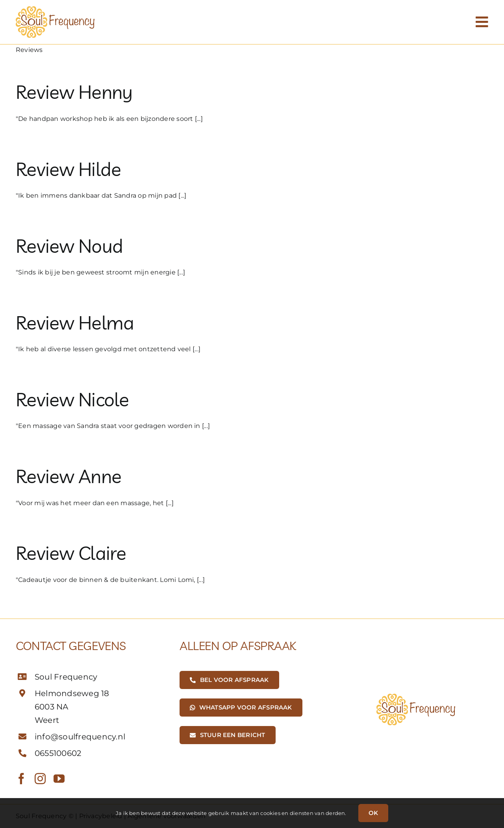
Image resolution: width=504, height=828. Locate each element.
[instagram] (40, 779)
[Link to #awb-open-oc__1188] (482, 22)
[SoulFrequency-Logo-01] (55, 9)
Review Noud (69, 246)
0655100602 (58, 753)
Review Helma (75, 322)
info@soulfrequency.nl (80, 737)
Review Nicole (72, 399)
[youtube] (59, 779)
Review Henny (74, 92)
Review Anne (69, 476)
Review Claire (71, 553)
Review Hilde (68, 169)
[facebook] (21, 779)
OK (373, 813)
